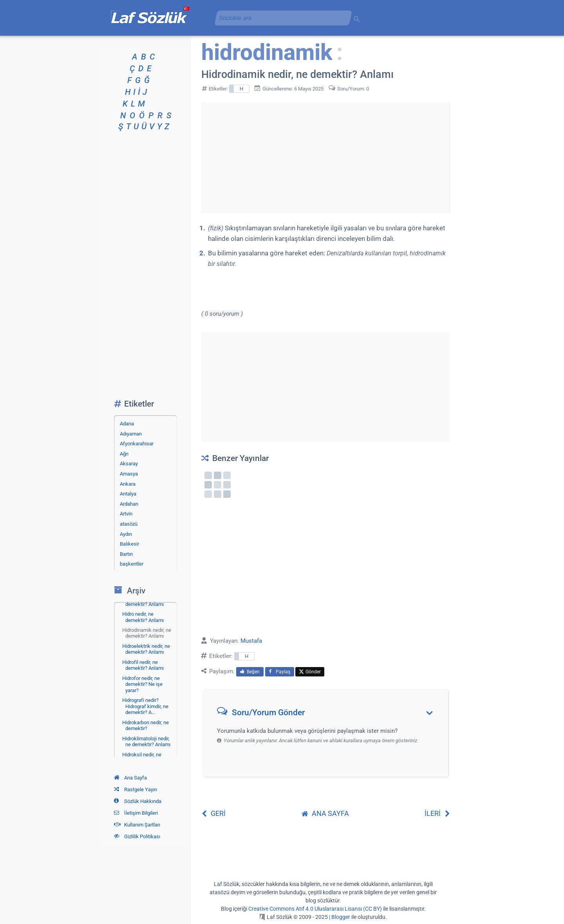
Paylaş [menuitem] (280, 672)
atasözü (129, 524)
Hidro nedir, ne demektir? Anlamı (143, 617)
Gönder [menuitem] (310, 672)
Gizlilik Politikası (137, 836)
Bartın (126, 554)
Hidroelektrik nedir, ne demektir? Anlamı (146, 649)
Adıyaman (131, 434)
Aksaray (129, 464)
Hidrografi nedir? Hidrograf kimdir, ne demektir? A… (145, 706)
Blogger (341, 917)
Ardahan (129, 504)
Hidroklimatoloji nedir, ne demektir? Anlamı (146, 742)
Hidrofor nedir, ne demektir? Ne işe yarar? (142, 684)
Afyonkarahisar (137, 444)
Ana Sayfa (130, 778)
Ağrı (124, 454)
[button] (328, 714)
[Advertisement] (325, 157)
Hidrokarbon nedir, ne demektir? (146, 726)
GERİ (213, 813)
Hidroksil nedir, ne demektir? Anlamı (143, 758)
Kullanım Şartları (137, 825)
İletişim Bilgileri (136, 813)
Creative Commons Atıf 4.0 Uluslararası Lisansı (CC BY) (315, 909)
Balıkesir (129, 544)
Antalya (128, 494)
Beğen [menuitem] (250, 672)
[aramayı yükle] (280, 18)
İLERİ (437, 813)
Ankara (128, 484)
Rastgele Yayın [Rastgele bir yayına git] (136, 789)
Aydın (126, 534)
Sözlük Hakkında (138, 801)
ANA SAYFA (325, 813)
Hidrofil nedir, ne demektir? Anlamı (143, 665)
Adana (127, 424)
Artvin (126, 514)
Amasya (129, 474)
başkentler (132, 564)
